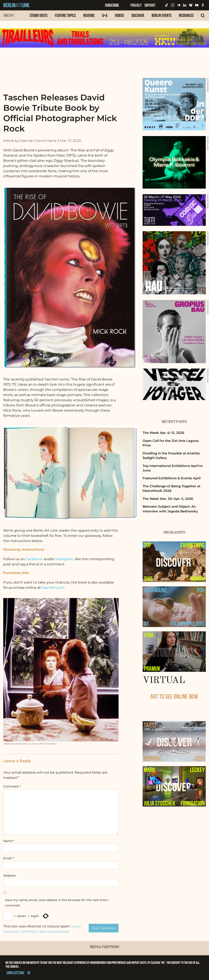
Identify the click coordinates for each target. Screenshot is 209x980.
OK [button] (29, 973)
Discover (138, 15)
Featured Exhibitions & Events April (172, 478)
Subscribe (112, 5)
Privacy (136, 5)
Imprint (150, 5)
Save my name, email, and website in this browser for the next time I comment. (57, 903)
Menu (9, 16)
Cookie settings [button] (15, 973)
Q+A (105, 15)
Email (9, 858)
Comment (12, 786)
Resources (186, 15)
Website (9, 876)
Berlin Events (162, 15)
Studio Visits (39, 15)
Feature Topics (65, 15)
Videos (119, 15)
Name (9, 841)
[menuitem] (39, 18)
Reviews (89, 15)
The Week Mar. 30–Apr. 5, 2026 (168, 499)
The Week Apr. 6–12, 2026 (163, 433)
